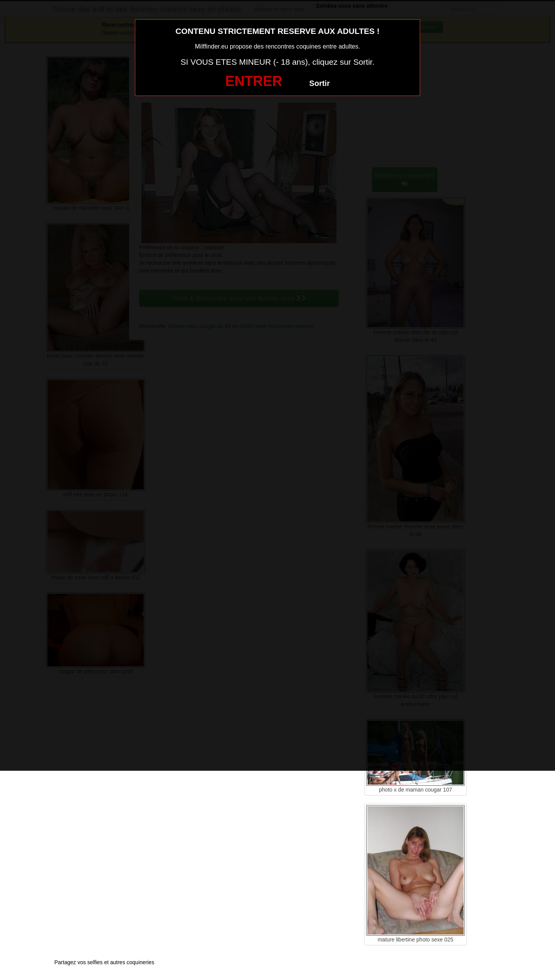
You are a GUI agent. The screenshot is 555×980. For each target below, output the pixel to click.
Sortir (319, 83)
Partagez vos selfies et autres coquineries (104, 962)
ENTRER (254, 81)
